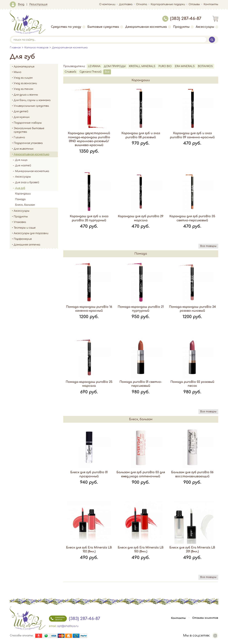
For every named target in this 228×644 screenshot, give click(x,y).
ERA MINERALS (185, 66)
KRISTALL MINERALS (142, 66)
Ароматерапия (36, 67)
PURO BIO (165, 66)
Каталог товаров (36, 48)
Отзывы (194, 4)
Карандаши (23, 194)
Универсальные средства (36, 106)
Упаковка (36, 222)
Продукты (183, 27)
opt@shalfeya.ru (68, 626)
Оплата (142, 4)
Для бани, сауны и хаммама (32, 100)
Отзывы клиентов (205, 618)
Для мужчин (36, 117)
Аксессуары (207, 27)
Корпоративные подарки (168, 4)
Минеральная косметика (37, 171)
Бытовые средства (105, 27)
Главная (15, 48)
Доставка (126, 4)
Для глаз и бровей (37, 183)
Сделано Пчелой (90, 72)
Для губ (37, 188)
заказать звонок (57, 619)
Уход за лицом (36, 78)
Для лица (37, 160)
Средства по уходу (68, 27)
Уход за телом (36, 89)
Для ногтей (23, 166)
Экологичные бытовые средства (36, 130)
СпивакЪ (70, 72)
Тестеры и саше (25, 228)
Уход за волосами (36, 83)
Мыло (36, 72)
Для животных (24, 149)
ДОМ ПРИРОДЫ (115, 66)
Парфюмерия (23, 239)
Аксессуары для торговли (31, 233)
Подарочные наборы (36, 123)
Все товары (208, 246)
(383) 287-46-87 (182, 19)
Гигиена (36, 138)
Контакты (211, 4)
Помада (20, 199)
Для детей (36, 112)
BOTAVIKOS (205, 66)
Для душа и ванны (36, 95)
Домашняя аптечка (36, 245)
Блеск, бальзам (25, 205)
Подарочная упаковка (28, 143)
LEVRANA (94, 66)
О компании (107, 4)
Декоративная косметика (148, 27)
